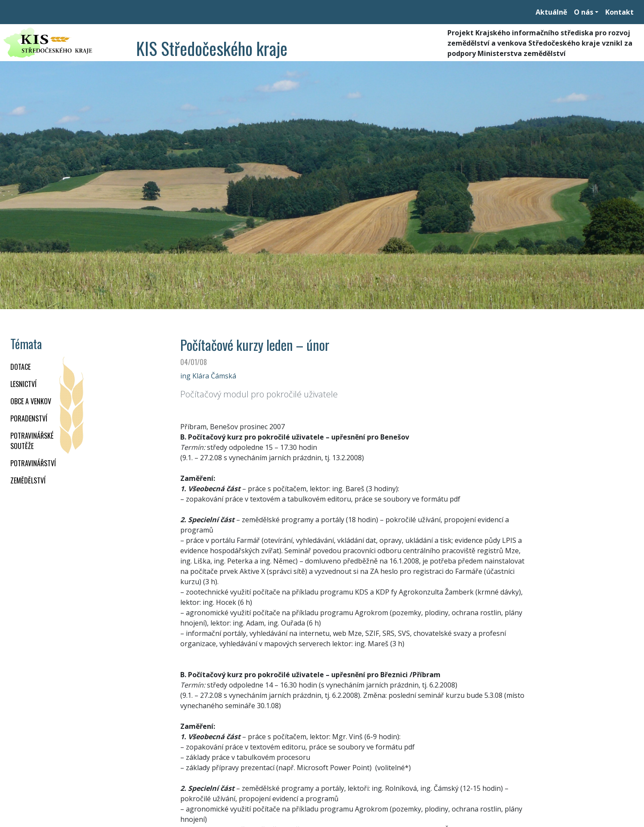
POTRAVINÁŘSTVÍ (33, 463)
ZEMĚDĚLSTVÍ (28, 480)
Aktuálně (551, 12)
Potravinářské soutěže (32, 441)
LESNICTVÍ (23, 384)
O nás (584, 12)
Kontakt (619, 12)
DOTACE (20, 367)
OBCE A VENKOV (31, 401)
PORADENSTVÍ (29, 418)
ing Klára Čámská (208, 376)
